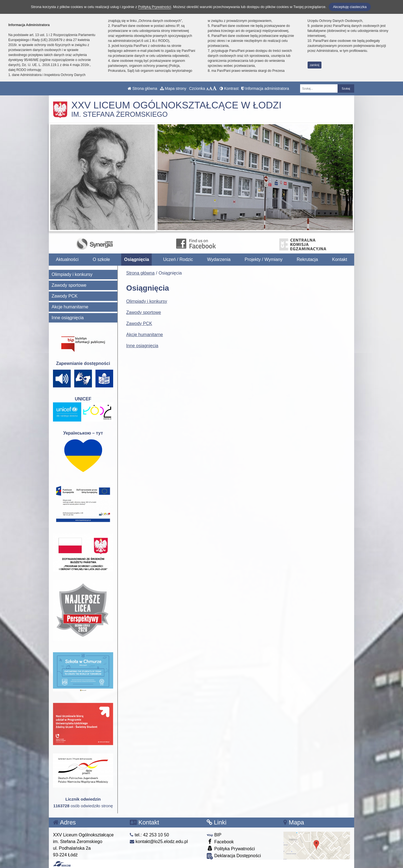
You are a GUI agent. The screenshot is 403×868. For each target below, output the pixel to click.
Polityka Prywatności (231, 848)
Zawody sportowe (144, 312)
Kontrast (229, 88)
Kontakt (339, 259)
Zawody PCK (139, 323)
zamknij (315, 65)
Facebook (220, 842)
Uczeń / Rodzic (178, 259)
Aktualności (67, 259)
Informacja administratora (265, 88)
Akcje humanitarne (145, 335)
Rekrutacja (307, 259)
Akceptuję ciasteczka (350, 7)
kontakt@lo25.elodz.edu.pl (159, 842)
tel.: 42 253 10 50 (149, 835)
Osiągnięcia (136, 259)
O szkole (101, 259)
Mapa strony (173, 88)
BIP (214, 835)
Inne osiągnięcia (142, 346)
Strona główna (142, 88)
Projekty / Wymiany (264, 259)
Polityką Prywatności (155, 7)
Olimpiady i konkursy (147, 301)
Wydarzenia (219, 259)
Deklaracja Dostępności (234, 856)
